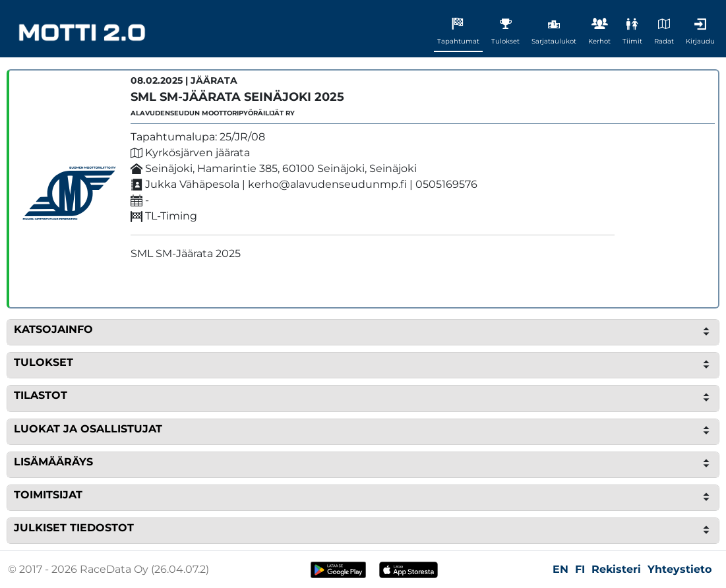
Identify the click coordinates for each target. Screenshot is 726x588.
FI (580, 569)
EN (560, 569)
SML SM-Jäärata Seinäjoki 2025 (237, 97)
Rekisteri (616, 569)
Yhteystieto (680, 569)
